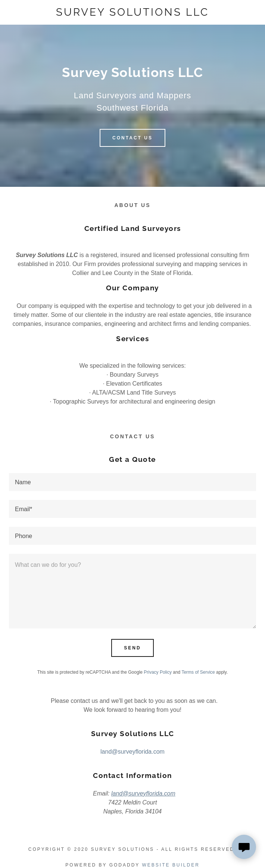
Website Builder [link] (171, 865)
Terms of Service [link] (198, 672)
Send (132, 648)
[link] (133, 12)
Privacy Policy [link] (158, 672)
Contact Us (132, 138)
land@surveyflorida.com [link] (132, 752)
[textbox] (132, 482)
